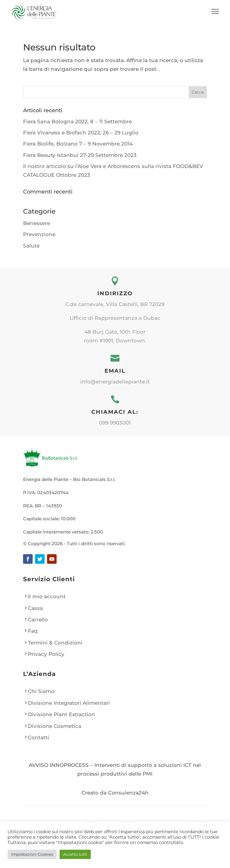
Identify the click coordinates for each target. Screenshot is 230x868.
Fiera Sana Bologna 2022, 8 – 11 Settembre (77, 122)
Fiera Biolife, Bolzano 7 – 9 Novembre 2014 (78, 144)
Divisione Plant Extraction (62, 714)
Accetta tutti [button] (75, 854)
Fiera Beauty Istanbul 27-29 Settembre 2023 (80, 155)
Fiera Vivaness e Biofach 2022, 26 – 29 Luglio (81, 133)
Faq (33, 631)
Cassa (35, 608)
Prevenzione (39, 234)
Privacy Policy (46, 654)
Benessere (37, 223)
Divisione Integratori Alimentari (69, 703)
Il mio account (47, 596)
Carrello (38, 620)
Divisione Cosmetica (55, 726)
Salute (31, 246)
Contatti (38, 737)
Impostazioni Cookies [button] (32, 854)
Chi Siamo (41, 691)
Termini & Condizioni (55, 643)
